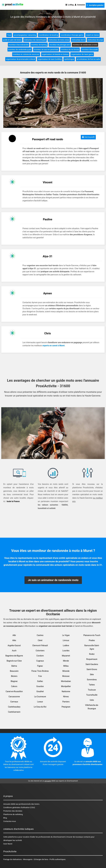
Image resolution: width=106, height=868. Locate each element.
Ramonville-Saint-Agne (92, 647)
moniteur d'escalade (90, 49)
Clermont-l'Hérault (40, 645)
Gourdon (40, 686)
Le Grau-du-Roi (40, 707)
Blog (5, 818)
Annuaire (7, 804)
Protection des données (13, 811)
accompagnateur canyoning (25, 35)
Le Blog (69, 5)
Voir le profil (88, 137)
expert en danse (92, 35)
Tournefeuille (92, 695)
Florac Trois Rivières (40, 671)
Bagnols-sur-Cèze (14, 661)
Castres (40, 635)
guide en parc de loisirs (12, 40)
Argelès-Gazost (14, 645)
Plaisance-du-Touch (92, 635)
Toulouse (92, 690)
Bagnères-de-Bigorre (14, 656)
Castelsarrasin (14, 712)
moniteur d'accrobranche (19, 45)
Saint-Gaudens (92, 664)
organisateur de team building (50, 59)
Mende (66, 661)
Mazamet (66, 656)
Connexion (80, 5)
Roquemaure (92, 659)
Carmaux (14, 702)
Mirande (66, 671)
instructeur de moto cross (59, 40)
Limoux (66, 640)
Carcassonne (14, 697)
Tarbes (92, 685)
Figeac (40, 666)
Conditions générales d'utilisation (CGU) (19, 807)
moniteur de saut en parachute (46, 49)
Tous (9, 35)
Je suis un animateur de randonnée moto (53, 580)
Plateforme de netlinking (13, 814)
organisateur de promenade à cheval (21, 59)
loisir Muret (8, 844)
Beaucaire (14, 671)
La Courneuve (40, 697)
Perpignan (66, 707)
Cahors (14, 686)
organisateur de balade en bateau (55, 54)
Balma (14, 666)
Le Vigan (66, 635)
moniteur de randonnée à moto (85, 45)
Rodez (92, 654)
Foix (40, 676)
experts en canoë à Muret (54, 346)
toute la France (13, 501)
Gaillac (40, 681)
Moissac (66, 676)
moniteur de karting (39, 45)
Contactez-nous (10, 821)
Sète (92, 674)
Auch (14, 651)
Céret (40, 640)
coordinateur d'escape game (72, 35)
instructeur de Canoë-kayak (35, 40)
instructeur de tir (78, 40)
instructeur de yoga (95, 40)
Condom (40, 656)
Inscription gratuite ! (95, 5)
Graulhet (40, 691)
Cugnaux (40, 661)
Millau (66, 666)
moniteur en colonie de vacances (26, 54)
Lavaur (40, 702)
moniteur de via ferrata (70, 49)
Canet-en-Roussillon (14, 691)
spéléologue (69, 59)
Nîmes (66, 697)
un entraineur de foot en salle (88, 59)
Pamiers (66, 702)
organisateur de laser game (82, 54)
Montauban (66, 681)
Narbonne (66, 691)
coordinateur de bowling (48, 35)
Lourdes (66, 651)
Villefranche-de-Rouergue (92, 707)
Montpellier (66, 686)
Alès (14, 640)
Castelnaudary (14, 707)
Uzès (92, 700)
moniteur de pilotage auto (60, 45)
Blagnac (14, 681)
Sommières (92, 680)
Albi (14, 635)
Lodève (66, 645)
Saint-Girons (92, 669)
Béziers (14, 676)
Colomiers (40, 651)
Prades (92, 640)
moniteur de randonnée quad (20, 49)
